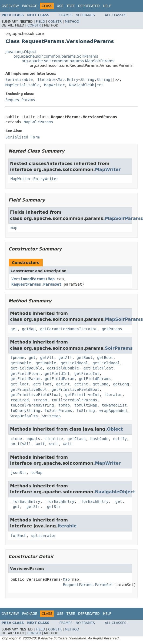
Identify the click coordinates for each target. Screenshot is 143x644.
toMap (64, 405)
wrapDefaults (24, 416)
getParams (112, 329)
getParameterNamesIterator (69, 329)
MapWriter (54, 85)
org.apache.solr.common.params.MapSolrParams (68, 61)
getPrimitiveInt (82, 395)
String (87, 80)
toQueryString (25, 411)
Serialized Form (22, 137)
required (20, 400)
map (14, 228)
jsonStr (19, 473)
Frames (66, 15)
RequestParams (20, 100)
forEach (19, 536)
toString (86, 411)
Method (72, 22)
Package (30, 6)
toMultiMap (86, 405)
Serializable (19, 80)
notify (120, 439)
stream (40, 400)
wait (40, 444)
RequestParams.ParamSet (36, 284)
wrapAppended (113, 411)
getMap (29, 329)
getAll (47, 358)
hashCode (99, 439)
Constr (55, 22)
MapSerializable (22, 85)
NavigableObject (86, 85)
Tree (71, 6)
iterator (113, 395)
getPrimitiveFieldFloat (36, 395)
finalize (54, 439)
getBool (84, 358)
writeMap (51, 416)
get (14, 329)
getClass (77, 439)
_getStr (32, 507)
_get (118, 501)
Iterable (46, 80)
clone (16, 439)
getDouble (21, 363)
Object (115, 429)
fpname (17, 358)
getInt (63, 384)
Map (51, 279)
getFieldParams (95, 379)
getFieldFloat (98, 368)
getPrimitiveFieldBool (76, 389)
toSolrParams (58, 411)
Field (40, 22)
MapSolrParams (38, 122)
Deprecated (89, 6)
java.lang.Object (21, 52)
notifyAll (21, 444)
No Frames (85, 15)
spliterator (44, 536)
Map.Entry (68, 80)
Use (60, 6)
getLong (100, 384)
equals (33, 439)
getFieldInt (57, 374)
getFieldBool (74, 363)
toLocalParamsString (32, 405)
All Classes (116, 15)
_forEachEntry (25, 501)
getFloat (20, 384)
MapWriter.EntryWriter (34, 179)
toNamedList (114, 405)
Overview (10, 6)
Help (107, 6)
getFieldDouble (26, 368)
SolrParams (119, 348)
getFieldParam (25, 379)
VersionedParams (28, 279)
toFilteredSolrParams (74, 400)
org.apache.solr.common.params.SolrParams (56, 56)
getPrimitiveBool (29, 389)
